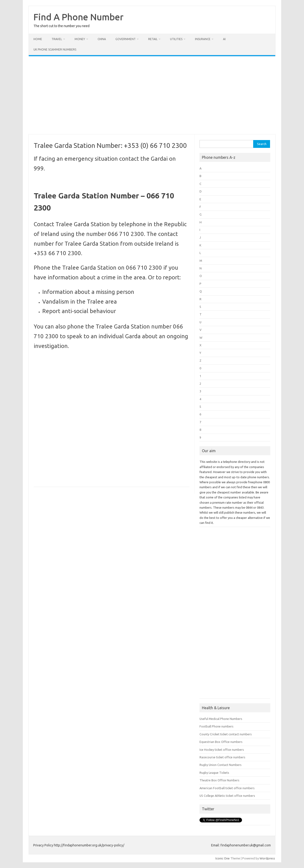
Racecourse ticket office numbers (222, 757)
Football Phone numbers (216, 726)
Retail (153, 39)
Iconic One (223, 858)
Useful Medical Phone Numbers (221, 719)
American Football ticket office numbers (227, 788)
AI (224, 39)
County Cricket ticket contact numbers (226, 734)
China (102, 39)
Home (38, 39)
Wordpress (267, 858)
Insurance (203, 39)
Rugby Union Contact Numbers (221, 765)
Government (126, 39)
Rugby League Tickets (214, 773)
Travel (57, 39)
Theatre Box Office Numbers (219, 780)
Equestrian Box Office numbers (221, 742)
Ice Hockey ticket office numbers (222, 750)
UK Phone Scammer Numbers (55, 49)
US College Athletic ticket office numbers (227, 796)
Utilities (176, 39)
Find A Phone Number (78, 17)
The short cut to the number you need (62, 26)
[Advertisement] (152, 95)
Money (80, 39)
